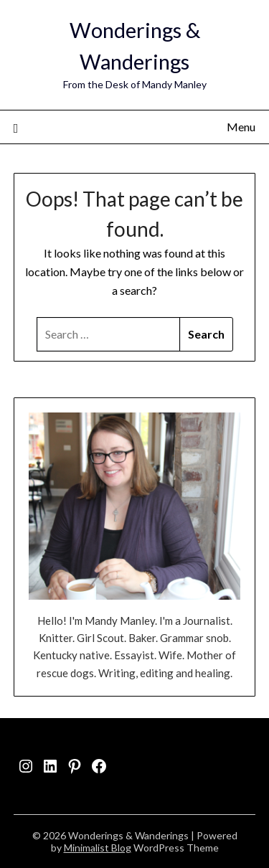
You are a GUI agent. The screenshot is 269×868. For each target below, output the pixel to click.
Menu (241, 127)
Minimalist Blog (98, 848)
